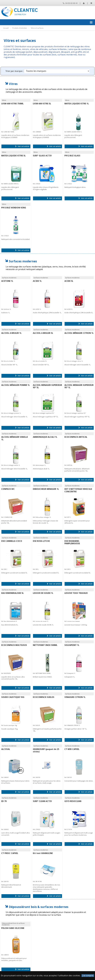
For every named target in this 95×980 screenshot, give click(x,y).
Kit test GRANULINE (43, 853)
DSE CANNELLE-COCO (12, 541)
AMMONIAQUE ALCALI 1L (45, 437)
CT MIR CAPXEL (72, 749)
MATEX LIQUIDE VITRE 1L (77, 104)
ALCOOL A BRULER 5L (43, 333)
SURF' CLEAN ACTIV (42, 801)
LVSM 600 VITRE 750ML (12, 104)
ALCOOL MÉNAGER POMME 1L (16, 385)
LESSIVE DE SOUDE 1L (43, 593)
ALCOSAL (6, 749)
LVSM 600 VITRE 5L (42, 104)
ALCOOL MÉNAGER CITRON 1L (79, 333)
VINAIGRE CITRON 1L (75, 697)
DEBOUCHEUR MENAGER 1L (46, 489)
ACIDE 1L (37, 281)
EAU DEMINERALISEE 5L (13, 593)
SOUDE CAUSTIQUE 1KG (13, 697)
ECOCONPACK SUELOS (44, 697)
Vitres (13, 84)
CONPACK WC (8, 489)
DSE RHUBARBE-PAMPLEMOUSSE (72, 542)
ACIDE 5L (69, 281)
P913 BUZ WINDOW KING (14, 208)
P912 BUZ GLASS (72, 156)
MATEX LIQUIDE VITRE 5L (13, 156)
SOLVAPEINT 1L (72, 645)
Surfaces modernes (23, 261)
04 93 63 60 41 (70, 3)
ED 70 (4, 801)
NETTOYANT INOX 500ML (45, 645)
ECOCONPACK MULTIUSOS (14, 645)
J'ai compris (88, 976)
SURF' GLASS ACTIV (42, 156)
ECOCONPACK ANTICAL (76, 437)
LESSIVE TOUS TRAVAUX (76, 593)
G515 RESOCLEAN (73, 801)
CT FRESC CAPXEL (10, 853)
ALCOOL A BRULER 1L (11, 333)
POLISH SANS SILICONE (13, 928)
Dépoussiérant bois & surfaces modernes (39, 907)
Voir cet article (22, 146)
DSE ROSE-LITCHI (41, 541)
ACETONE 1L (7, 281)
